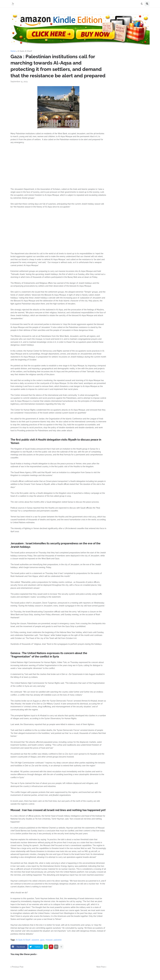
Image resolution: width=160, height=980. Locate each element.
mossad (49, 940)
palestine (58, 940)
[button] (142, 4)
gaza (42, 940)
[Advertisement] (58, 167)
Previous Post (18, 967)
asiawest (35, 940)
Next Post (101, 967)
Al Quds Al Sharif (25, 51)
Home (13, 51)
